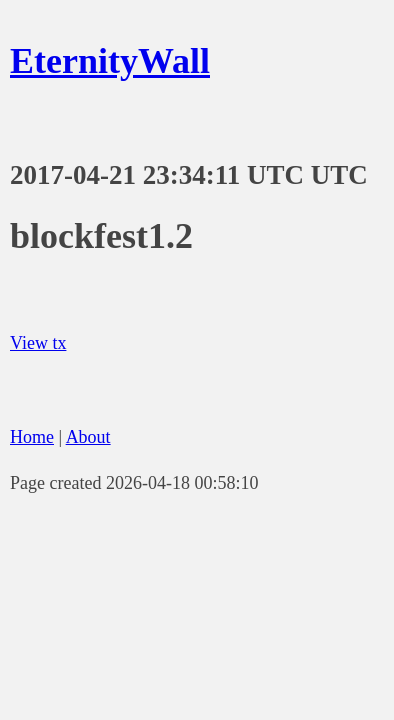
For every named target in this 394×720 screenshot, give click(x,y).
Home (32, 437)
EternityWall (110, 61)
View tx (38, 343)
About (88, 437)
